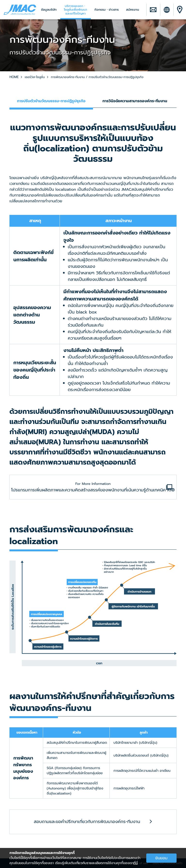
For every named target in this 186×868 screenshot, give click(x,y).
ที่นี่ (136, 863)
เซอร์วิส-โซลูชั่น (35, 77)
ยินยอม (161, 858)
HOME (14, 77)
